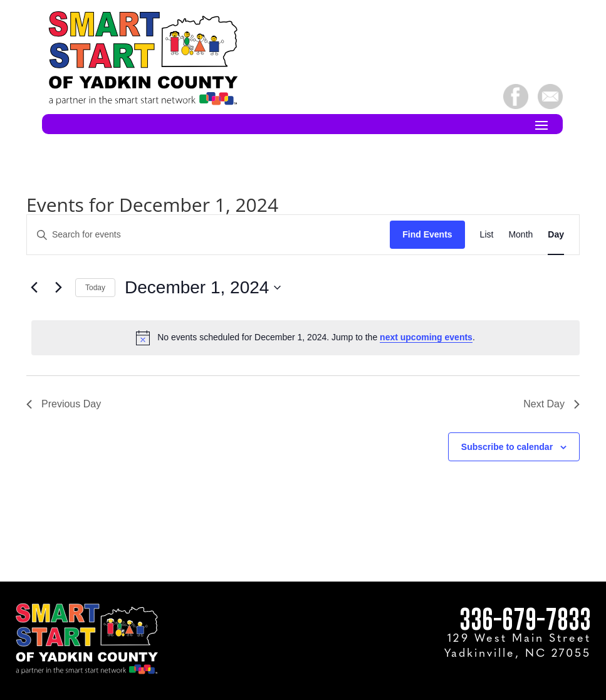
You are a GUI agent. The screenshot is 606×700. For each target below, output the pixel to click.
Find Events (427, 234)
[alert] (306, 338)
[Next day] (58, 288)
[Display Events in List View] (487, 235)
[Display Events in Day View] (556, 235)
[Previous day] (34, 288)
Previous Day (64, 404)
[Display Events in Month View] (520, 235)
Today (95, 288)
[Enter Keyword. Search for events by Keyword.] (208, 235)
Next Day (551, 404)
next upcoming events (426, 337)
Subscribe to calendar (507, 447)
